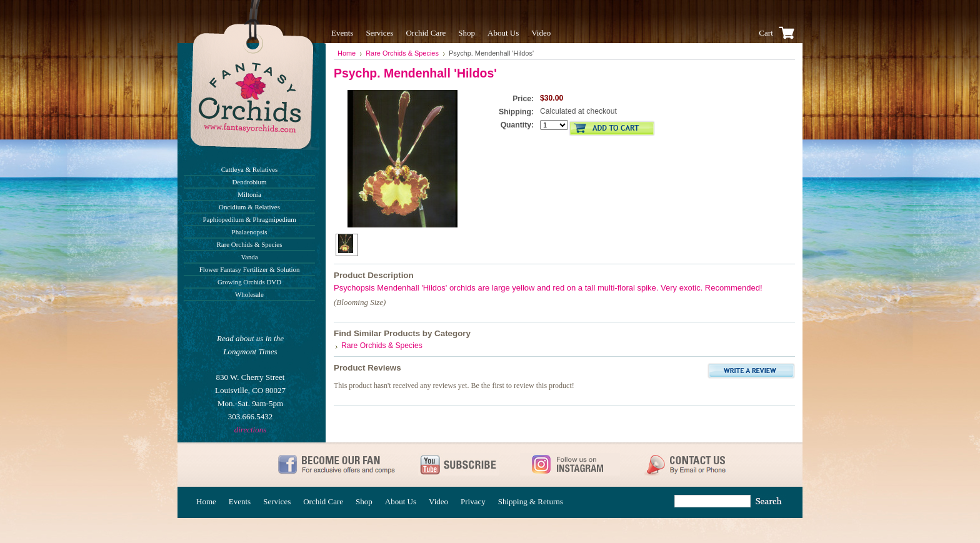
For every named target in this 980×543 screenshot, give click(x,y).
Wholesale (249, 294)
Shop (467, 33)
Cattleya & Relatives (250, 169)
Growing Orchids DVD (249, 282)
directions (251, 430)
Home (347, 53)
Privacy (473, 501)
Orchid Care (426, 33)
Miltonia (249, 194)
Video (541, 33)
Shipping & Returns (531, 501)
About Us (503, 33)
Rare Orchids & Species (250, 244)
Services (379, 33)
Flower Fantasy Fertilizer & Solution (250, 269)
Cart (778, 33)
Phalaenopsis (250, 232)
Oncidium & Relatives (249, 207)
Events (342, 33)
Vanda (249, 257)
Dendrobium (250, 182)
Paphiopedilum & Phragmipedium (249, 219)
